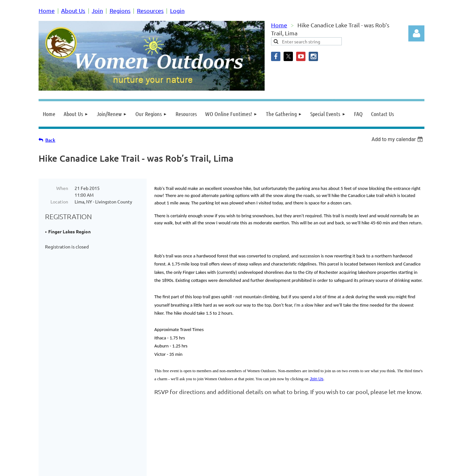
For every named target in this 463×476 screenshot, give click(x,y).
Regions (120, 10)
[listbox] (398, 139)
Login (177, 10)
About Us (73, 10)
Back (50, 140)
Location (59, 202)
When (62, 188)
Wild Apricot (348, 468)
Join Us (316, 379)
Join (97, 10)
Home (47, 10)
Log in (416, 33)
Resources (150, 10)
